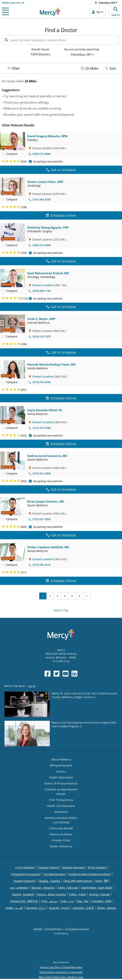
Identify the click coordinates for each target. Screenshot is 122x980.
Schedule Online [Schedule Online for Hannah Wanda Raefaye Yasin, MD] (61, 398)
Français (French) (49, 867)
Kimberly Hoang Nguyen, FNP (48, 227)
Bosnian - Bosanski (43, 888)
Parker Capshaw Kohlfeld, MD (48, 547)
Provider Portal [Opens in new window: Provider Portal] (61, 840)
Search (116, 11)
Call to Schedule (61, 170)
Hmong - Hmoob (99, 894)
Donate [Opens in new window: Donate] (61, 794)
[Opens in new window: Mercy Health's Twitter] (57, 674)
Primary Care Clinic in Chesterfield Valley (61, 967)
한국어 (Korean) (97, 867)
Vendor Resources (61, 846)
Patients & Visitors (61, 834)
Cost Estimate (61, 822)
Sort (110, 68)
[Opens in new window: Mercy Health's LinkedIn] (74, 674)
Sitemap (38, 929)
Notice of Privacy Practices (61, 783)
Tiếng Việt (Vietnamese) (78, 881)
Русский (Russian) (55, 874)
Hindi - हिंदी (102, 881)
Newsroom (61, 812)
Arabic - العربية (14, 908)
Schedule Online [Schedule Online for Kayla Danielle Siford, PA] (61, 444)
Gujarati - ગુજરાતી (59, 908)
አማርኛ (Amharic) (25, 867)
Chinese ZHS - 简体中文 (24, 901)
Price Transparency (61, 800)
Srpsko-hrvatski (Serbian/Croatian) (90, 874)
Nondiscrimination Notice (61, 818)
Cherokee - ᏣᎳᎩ (102, 901)
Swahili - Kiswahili (23, 894)
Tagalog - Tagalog (49, 881)
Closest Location (43, 285)
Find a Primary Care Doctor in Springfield (61, 972)
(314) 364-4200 (40, 199)
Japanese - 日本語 (83, 908)
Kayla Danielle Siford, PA (45, 410)
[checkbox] (3, 154)
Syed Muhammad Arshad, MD (48, 273)
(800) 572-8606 (40, 154)
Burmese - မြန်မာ (36, 908)
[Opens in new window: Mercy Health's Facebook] (48, 674)
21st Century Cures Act (77, 929)
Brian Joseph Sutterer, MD (46, 501)
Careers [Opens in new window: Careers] (61, 771)
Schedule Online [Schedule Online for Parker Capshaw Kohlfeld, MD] (61, 581)
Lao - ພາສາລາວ (19, 888)
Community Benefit (61, 828)
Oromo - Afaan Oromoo (51, 894)
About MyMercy (61, 759)
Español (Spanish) (25, 881)
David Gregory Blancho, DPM (47, 136)
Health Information (61, 777)
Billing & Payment (61, 765)
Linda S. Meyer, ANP (41, 319)
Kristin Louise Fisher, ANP (45, 182)
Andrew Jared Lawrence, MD (47, 456)
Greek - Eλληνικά (68, 888)
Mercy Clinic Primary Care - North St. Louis (61, 977)
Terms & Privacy (54, 929)
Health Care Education (61, 806)
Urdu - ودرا (67, 901)
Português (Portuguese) (26, 874)
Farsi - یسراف (49, 901)
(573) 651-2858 (40, 473)
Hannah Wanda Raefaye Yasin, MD (51, 364)
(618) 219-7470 (40, 336)
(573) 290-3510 (40, 565)
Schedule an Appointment (61, 789)
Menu (5, 12)
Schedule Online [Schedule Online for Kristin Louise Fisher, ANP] (61, 215)
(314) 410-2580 (40, 382)
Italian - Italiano (107, 908)
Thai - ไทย (83, 901)
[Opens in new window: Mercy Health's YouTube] (65, 674)
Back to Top (61, 610)
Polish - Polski (77, 894)
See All (32, 686)
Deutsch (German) (73, 867)
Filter (13, 68)
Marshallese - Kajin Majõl (97, 888)
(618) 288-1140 (40, 291)
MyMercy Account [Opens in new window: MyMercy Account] (12, 3)
